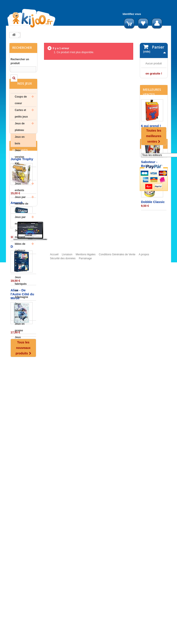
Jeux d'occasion (22, 354)
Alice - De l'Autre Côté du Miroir (22, 524)
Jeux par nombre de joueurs (21, 217)
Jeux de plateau (20, 140)
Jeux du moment (20, 247)
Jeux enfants (19, 200)
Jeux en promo (20, 340)
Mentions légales (86, 638)
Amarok (17, 432)
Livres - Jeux (19, 187)
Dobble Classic (153, 241)
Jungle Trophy (22, 389)
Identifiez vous (132, 14)
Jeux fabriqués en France (21, 277)
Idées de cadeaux (20, 260)
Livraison (67, 638)
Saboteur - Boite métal (150, 203)
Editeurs (150, 282)
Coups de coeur (21, 113)
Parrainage (85, 642)
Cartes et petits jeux (21, 126)
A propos (144, 638)
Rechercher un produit (20, 61)
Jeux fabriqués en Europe (21, 323)
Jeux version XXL (19, 170)
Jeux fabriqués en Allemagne (21, 300)
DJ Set (16, 476)
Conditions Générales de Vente (117, 638)
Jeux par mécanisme (22, 233)
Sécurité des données (63, 642)
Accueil (54, 638)
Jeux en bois (20, 153)
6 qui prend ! (151, 165)
